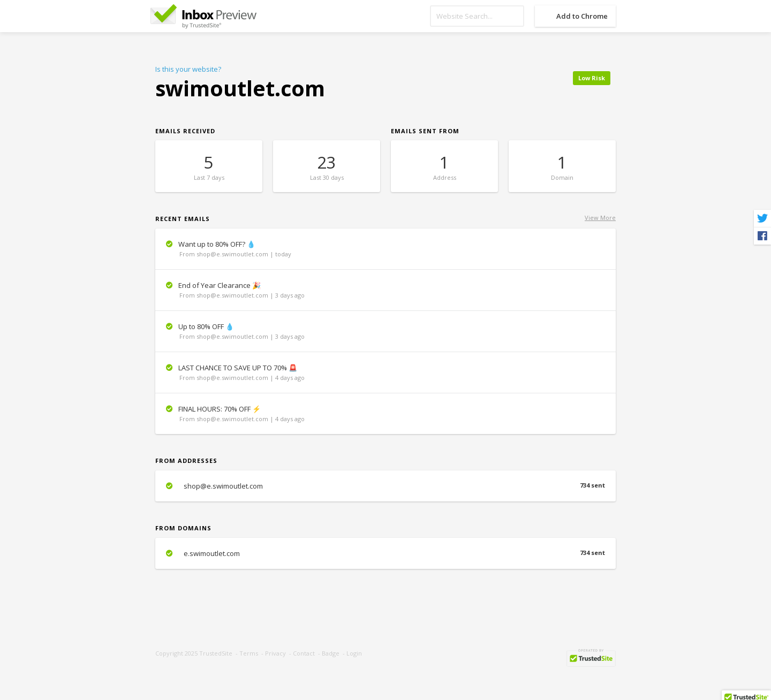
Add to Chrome (582, 16)
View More (600, 218)
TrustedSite (216, 653)
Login (354, 653)
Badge (331, 653)
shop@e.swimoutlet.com (385, 486)
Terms (249, 653)
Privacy (275, 653)
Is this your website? (188, 69)
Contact (304, 653)
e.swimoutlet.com (385, 553)
